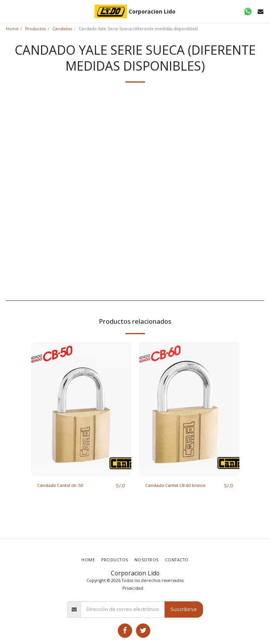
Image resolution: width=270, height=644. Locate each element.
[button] (9, 11)
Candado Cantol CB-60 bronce (175, 485)
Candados (62, 29)
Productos (35, 29)
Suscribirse (184, 609)
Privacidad (133, 588)
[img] (81, 409)
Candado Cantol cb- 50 (60, 485)
